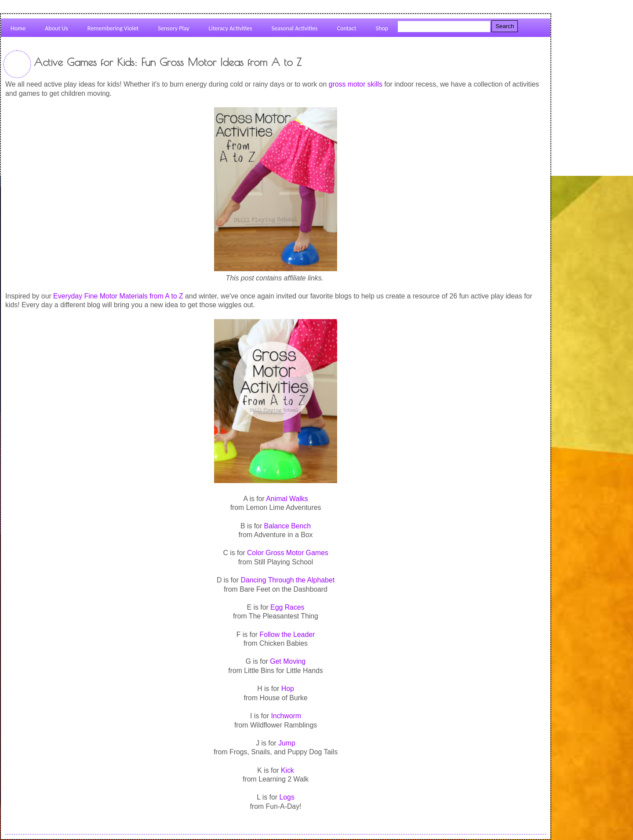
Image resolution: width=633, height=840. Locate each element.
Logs (287, 797)
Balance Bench (287, 526)
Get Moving (288, 661)
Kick (287, 770)
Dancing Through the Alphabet (287, 580)
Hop (288, 689)
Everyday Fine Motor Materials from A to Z (118, 296)
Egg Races (287, 607)
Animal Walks (287, 499)
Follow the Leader (287, 635)
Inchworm (286, 716)
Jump (287, 743)
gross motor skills (356, 84)
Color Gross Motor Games (288, 553)
